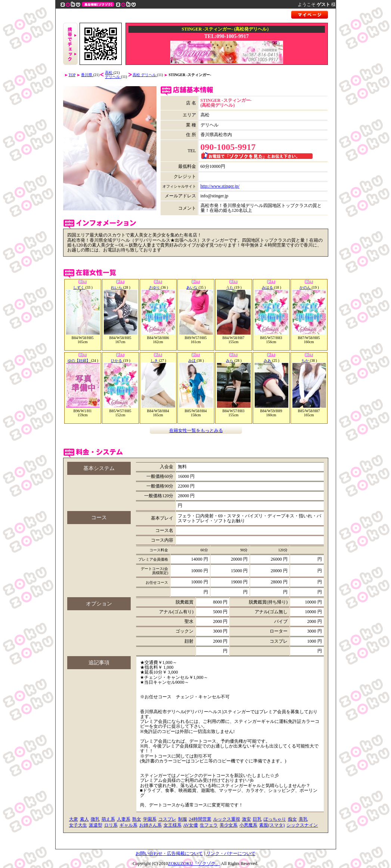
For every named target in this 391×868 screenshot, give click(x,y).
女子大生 (78, 825)
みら (230, 361)
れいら (117, 287)
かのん (306, 287)
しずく (79, 287)
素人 (84, 819)
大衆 (74, 819)
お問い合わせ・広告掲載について (169, 853)
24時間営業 (200, 819)
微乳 (95, 819)
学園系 (150, 819)
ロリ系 (111, 825)
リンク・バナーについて (231, 853)
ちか (306, 361)
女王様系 (173, 825)
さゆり (155, 287)
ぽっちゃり (275, 819)
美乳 (303, 819)
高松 (109, 73)
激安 (246, 819)
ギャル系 (128, 825)
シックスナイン (302, 825)
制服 (183, 819)
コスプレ (167, 819)
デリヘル (113, 77)
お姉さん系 (150, 825)
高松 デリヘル (145, 75)
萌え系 (108, 819)
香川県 (87, 75)
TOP (72, 75)
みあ (268, 361)
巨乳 (257, 819)
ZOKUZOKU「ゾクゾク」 (194, 864)
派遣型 (96, 825)
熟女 (137, 819)
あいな (193, 287)
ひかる (117, 361)
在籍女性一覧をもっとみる (196, 430)
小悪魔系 (248, 825)
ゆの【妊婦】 (79, 361)
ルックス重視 (227, 819)
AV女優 (191, 825)
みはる (268, 287)
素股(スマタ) (272, 825)
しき (155, 361)
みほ (193, 361)
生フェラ (209, 825)
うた (230, 287)
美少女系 (229, 825)
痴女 (292, 819)
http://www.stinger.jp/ (220, 186)
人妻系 (124, 819)
